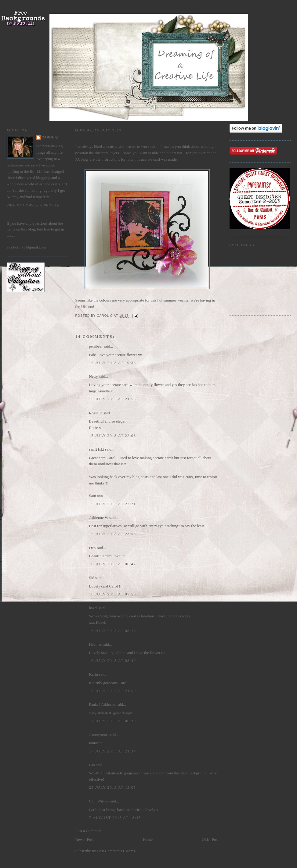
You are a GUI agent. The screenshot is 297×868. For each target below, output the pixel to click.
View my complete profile (33, 205)
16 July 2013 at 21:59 (113, 691)
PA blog (82, 159)
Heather (95, 644)
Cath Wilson (99, 801)
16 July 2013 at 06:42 (113, 564)
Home (148, 839)
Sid (92, 578)
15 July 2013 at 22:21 (113, 504)
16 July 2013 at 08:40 (113, 661)
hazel (93, 608)
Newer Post (85, 839)
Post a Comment (89, 831)
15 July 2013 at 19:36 (113, 363)
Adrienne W (99, 518)
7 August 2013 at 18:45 (115, 818)
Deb (92, 548)
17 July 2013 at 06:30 (113, 721)
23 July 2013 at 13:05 (113, 787)
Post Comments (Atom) (116, 851)
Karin (94, 674)
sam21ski (97, 449)
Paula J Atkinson (102, 704)
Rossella (96, 413)
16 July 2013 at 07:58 (113, 594)
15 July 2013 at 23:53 (113, 534)
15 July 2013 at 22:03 (113, 436)
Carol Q (50, 137)
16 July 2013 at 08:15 (113, 631)
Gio (92, 765)
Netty (94, 376)
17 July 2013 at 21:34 (113, 751)
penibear (96, 346)
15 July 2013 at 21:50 (113, 399)
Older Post (210, 839)
